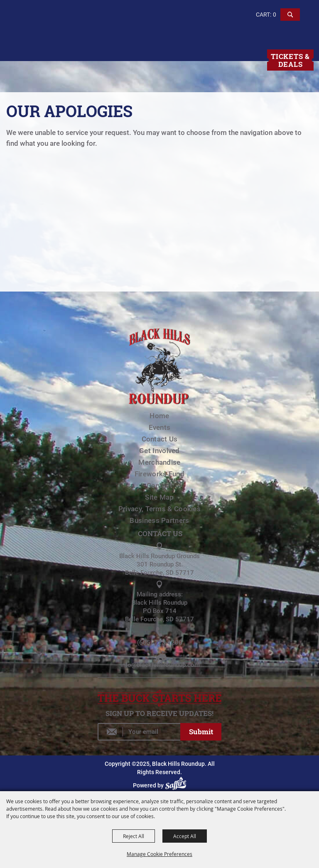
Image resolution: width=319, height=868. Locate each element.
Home (159, 416)
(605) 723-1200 (160, 642)
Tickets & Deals (290, 60)
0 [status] (275, 15)
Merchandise (159, 462)
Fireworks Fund (159, 474)
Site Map (159, 497)
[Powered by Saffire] (177, 785)
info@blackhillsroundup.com (160, 665)
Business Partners (159, 520)
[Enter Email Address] (139, 732)
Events (160, 427)
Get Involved (159, 451)
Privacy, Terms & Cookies (159, 509)
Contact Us (160, 439)
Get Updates (201, 732)
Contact (159, 485)
